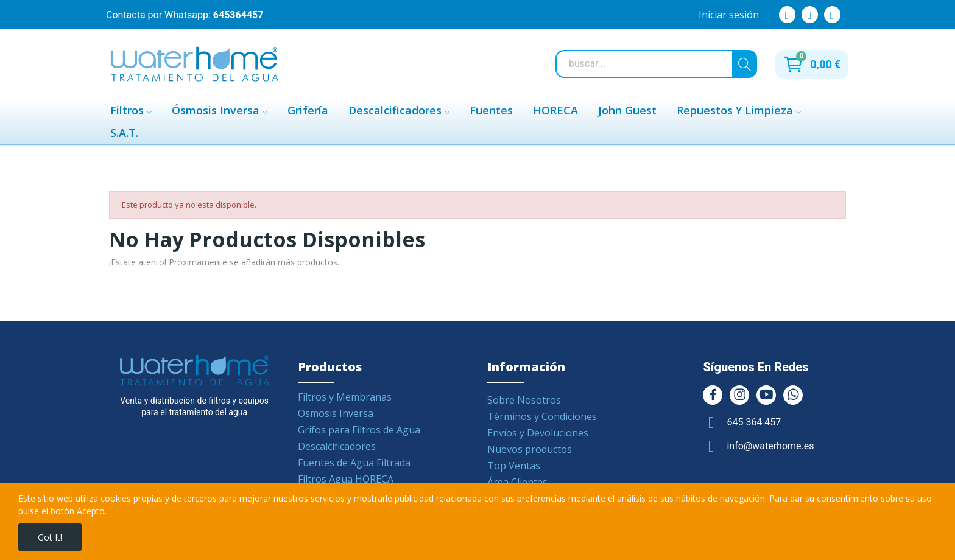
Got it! (50, 537)
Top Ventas (514, 466)
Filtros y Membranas (345, 397)
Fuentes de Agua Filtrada (354, 463)
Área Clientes (517, 482)
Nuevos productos (530, 449)
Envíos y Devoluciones (538, 433)
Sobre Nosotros (524, 400)
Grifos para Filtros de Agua (359, 430)
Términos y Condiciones (542, 416)
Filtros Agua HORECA (346, 479)
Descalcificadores (337, 446)
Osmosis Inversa (336, 413)
